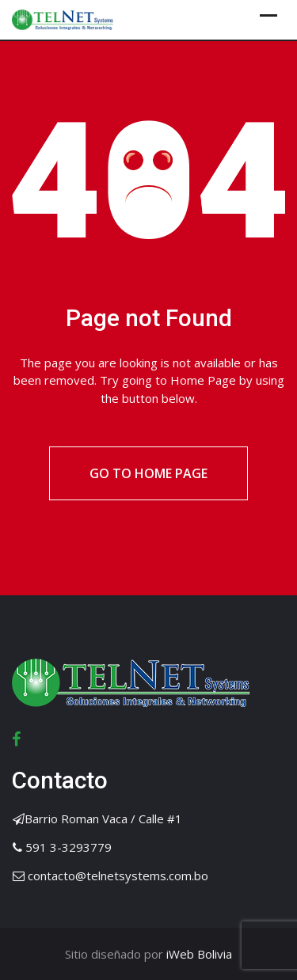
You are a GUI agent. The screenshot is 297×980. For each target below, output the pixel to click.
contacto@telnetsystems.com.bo (118, 876)
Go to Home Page (148, 473)
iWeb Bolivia (198, 954)
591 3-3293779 (69, 847)
